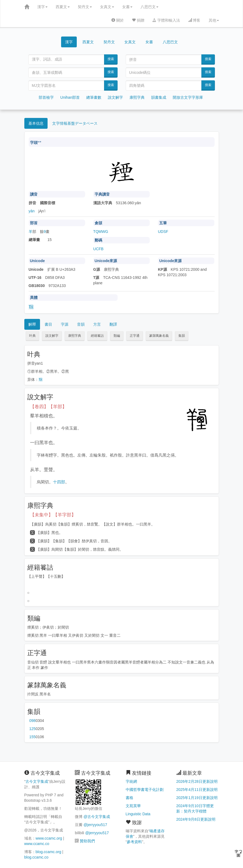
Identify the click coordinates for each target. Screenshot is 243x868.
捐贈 (138, 20)
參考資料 (134, 842)
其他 (214, 20)
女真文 (107, 7)
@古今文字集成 (97, 817)
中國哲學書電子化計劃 (145, 790)
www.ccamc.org (49, 838)
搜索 (111, 59)
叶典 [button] (32, 336)
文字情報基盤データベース (75, 123)
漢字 (42, 7)
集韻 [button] (182, 336)
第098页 (32, 721)
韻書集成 (159, 97)
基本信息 (36, 123)
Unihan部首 (70, 97)
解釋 (32, 324)
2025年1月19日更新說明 (197, 798)
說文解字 (115, 97)
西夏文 (63, 7)
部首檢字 (46, 97)
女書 (127, 7)
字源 (65, 324)
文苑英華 (133, 806)
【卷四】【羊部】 (48, 407)
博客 (194, 20)
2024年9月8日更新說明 (196, 819)
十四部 (59, 482)
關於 (118, 20)
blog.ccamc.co (36, 857)
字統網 (131, 781)
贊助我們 (87, 841)
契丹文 (85, 7)
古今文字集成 (37, 781)
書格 (129, 798)
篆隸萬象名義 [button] (159, 336)
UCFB (98, 249)
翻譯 (113, 324)
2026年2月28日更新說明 (197, 781)
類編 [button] (117, 336)
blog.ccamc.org (49, 852)
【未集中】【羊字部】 (53, 515)
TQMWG (101, 232)
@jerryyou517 (95, 825)
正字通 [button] (135, 336)
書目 (48, 324)
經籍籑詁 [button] (97, 336)
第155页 (32, 737)
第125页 (32, 729)
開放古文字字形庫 (188, 97)
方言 (97, 324)
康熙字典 (137, 97)
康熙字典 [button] (75, 336)
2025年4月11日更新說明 (197, 790)
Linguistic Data (138, 814)
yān (32, 211)
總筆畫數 (94, 97)
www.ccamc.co (37, 844)
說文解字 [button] (52, 336)
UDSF (163, 232)
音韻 (81, 324)
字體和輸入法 (166, 20)
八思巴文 (149, 7)
